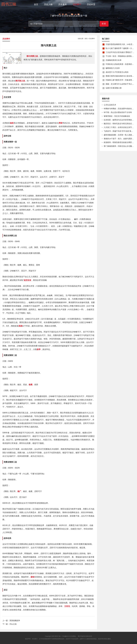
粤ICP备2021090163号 (85, 636)
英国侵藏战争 (15, 620)
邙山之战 (13, 624)
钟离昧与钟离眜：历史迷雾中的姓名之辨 (120, 109)
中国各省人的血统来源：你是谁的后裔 (121, 64)
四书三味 (58, 636)
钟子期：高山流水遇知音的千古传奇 (118, 112)
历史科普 (91, 4)
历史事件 (77, 4)
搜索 (104, 24)
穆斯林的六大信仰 (113, 68)
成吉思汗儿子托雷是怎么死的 (117, 72)
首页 (36, 4)
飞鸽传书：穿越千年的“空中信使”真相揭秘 (120, 131)
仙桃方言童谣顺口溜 (114, 88)
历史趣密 (63, 4)
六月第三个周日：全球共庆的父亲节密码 (120, 127)
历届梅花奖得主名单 (114, 60)
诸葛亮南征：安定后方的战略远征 (117, 116)
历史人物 (48, 4)
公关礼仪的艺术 (110, 105)
